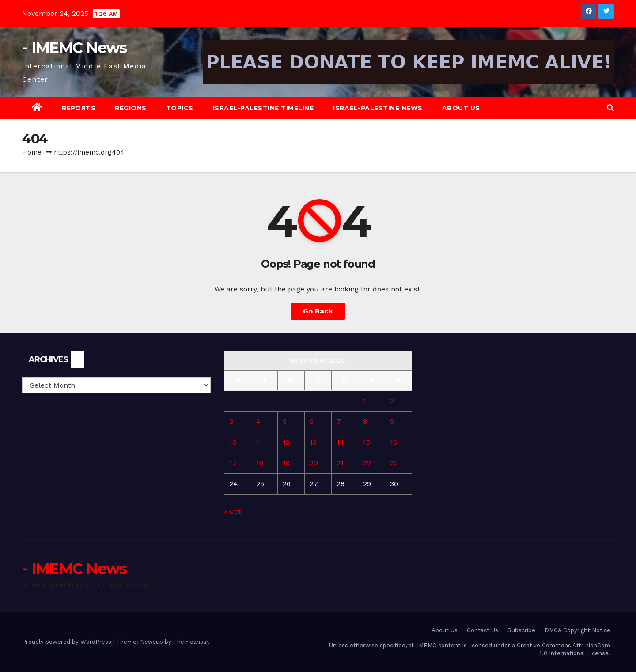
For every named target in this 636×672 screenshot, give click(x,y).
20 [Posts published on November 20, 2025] (314, 463)
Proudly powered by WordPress (68, 642)
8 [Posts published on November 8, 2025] (365, 421)
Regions (131, 108)
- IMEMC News (74, 48)
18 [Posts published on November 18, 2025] (260, 463)
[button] (610, 108)
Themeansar (191, 642)
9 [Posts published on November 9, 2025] (392, 421)
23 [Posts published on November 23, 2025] (394, 463)
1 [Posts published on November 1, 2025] (365, 401)
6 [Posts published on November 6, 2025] (312, 421)
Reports (79, 108)
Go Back (318, 311)
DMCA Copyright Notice (577, 630)
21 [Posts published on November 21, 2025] (340, 463)
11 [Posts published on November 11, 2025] (259, 442)
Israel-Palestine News (378, 108)
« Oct (233, 512)
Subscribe (521, 630)
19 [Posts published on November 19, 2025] (286, 463)
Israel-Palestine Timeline (263, 108)
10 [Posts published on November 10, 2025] (233, 442)
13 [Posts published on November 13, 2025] (313, 442)
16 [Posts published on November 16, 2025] (394, 442)
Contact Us (483, 630)
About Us (461, 108)
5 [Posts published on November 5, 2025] (285, 421)
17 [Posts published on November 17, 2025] (233, 463)
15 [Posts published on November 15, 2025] (367, 442)
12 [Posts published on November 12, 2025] (286, 442)
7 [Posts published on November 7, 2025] (339, 421)
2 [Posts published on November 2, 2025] (392, 401)
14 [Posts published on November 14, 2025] (340, 442)
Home (32, 152)
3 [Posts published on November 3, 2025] (231, 421)
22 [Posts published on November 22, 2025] (367, 463)
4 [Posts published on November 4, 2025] (258, 421)
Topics (180, 108)
